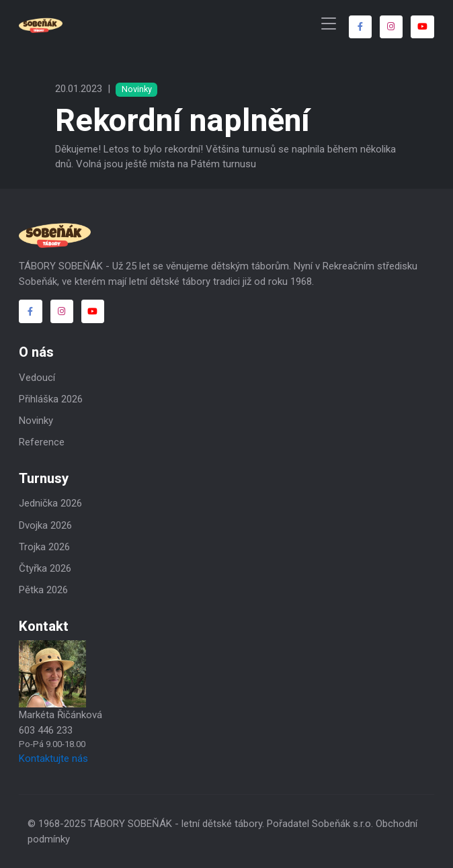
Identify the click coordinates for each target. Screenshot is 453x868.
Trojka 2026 (44, 547)
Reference (42, 442)
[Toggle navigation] (329, 24)
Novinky (36, 421)
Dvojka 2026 (45, 525)
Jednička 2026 (50, 503)
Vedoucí (37, 378)
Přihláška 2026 (51, 399)
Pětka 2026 (43, 590)
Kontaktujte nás (53, 758)
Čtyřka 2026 (45, 568)
